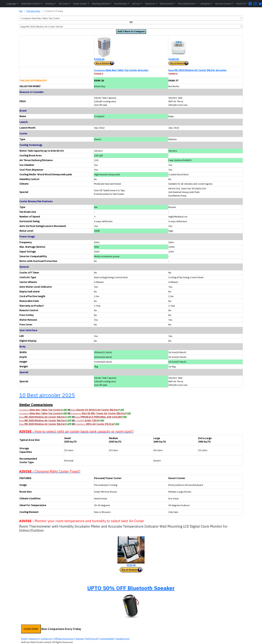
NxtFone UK (92, 639)
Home (24, 639)
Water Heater (80, 4)
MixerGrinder (167, 4)
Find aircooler (33, 11)
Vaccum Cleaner (223, 4)
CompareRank (107, 639)
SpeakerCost (123, 639)
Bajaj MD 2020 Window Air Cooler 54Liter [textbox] (42, 27)
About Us (34, 639)
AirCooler (64, 4)
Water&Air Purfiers (31, 4)
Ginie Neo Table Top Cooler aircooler (121, 70)
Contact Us (46, 639)
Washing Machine (101, 4)
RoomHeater (121, 4)
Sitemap (80, 639)
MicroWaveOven (186, 4)
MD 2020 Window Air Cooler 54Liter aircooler (198, 70)
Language (11, 4)
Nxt (21, 11)
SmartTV (241, 4)
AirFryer (136, 4)
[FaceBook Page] (251, 4)
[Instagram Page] (256, 4)
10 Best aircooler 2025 (47, 395)
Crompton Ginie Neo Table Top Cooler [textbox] (40, 18)
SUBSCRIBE (31, 629)
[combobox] (131, 18)
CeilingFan (205, 4)
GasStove (150, 4)
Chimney (49, 4)
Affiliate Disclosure (64, 639)
